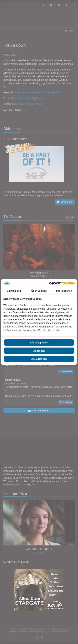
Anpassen (39, 351)
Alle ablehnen (39, 359)
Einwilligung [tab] (14, 291)
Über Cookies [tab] (39, 291)
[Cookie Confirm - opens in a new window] (62, 283)
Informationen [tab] (64, 291)
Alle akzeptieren (39, 343)
